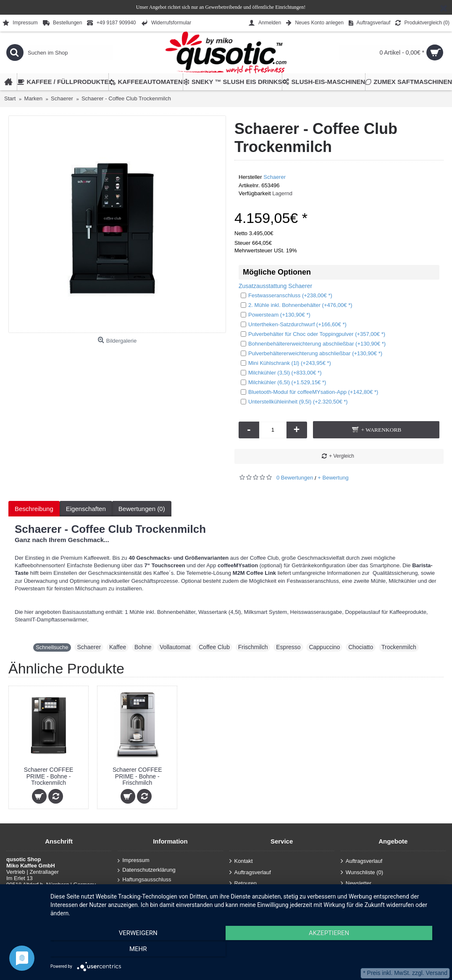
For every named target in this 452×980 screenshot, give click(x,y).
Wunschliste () (362, 873)
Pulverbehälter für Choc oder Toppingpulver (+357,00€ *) (313, 334)
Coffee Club (214, 647)
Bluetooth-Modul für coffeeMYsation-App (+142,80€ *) (309, 392)
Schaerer (275, 177)
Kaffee (118, 647)
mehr (385, 951)
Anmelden (244, 895)
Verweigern (109, 951)
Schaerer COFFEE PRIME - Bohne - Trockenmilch (49, 776)
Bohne (143, 647)
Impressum (133, 861)
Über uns (131, 899)
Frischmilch (253, 647)
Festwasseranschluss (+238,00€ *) (286, 295)
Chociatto (361, 647)
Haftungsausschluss (144, 879)
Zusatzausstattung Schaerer (275, 286)
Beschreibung (34, 509)
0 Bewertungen (295, 478)
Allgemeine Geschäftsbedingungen (162, 889)
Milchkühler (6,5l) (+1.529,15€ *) (283, 382)
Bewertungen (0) (142, 509)
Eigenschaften (86, 509)
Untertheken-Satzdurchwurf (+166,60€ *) (294, 324)
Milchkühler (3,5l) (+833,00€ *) (281, 373)
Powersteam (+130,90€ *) (276, 315)
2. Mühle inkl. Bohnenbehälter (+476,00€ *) (297, 305)
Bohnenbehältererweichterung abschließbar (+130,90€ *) (313, 344)
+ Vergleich (342, 456)
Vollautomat (175, 647)
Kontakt (241, 861)
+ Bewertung (333, 478)
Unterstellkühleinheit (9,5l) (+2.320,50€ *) (294, 402)
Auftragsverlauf (250, 873)
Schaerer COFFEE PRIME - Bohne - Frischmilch (137, 776)
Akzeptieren (247, 951)
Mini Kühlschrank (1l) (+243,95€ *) (286, 363)
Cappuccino (324, 647)
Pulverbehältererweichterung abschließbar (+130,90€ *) (311, 353)
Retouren (243, 884)
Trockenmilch (399, 647)
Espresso (288, 647)
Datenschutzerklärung (146, 870)
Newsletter (356, 884)
